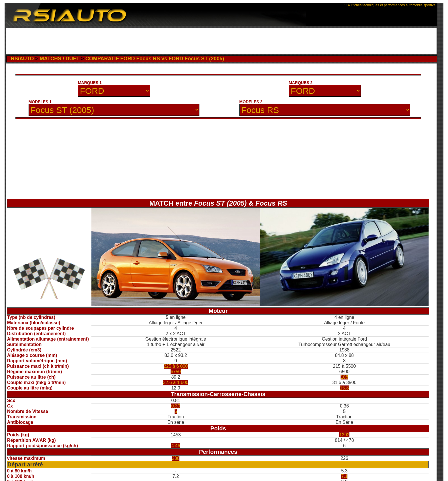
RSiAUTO (22, 59)
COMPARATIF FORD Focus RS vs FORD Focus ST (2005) (155, 59)
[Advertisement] (221, 41)
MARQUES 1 (90, 83)
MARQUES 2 (301, 83)
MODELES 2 (251, 102)
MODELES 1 (40, 102)
